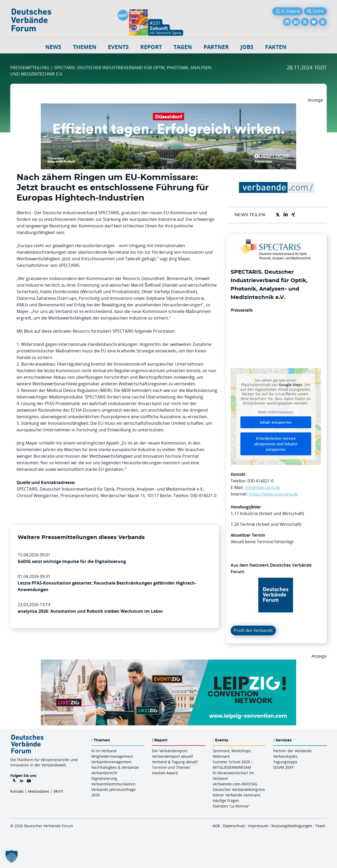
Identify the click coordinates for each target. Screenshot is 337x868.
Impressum (258, 826)
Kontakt (17, 791)
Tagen (183, 47)
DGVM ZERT (284, 767)
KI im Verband (104, 751)
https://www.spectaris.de (274, 494)
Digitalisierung (104, 778)
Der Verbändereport (170, 751)
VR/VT (58, 791)
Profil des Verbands (253, 630)
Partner (216, 47)
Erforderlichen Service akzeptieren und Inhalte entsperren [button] (276, 444)
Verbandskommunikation (113, 784)
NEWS (53, 47)
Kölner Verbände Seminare (237, 795)
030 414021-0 (261, 481)
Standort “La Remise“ (231, 806)
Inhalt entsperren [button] (276, 422)
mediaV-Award (165, 773)
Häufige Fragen (226, 800)
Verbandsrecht (104, 773)
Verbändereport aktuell (172, 756)
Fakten (276, 47)
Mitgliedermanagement (112, 756)
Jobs (247, 47)
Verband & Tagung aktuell (175, 762)
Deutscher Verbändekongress (239, 789)
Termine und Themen (171, 767)
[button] (12, 856)
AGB (216, 826)
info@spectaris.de (262, 487)
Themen (85, 47)
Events (118, 47)
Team (320, 826)
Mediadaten (39, 791)
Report (151, 47)
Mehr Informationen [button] (276, 412)
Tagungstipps (285, 762)
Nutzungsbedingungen (292, 826)
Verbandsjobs (285, 756)
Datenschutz (234, 826)
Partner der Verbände (293, 751)
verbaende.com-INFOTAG (235, 784)
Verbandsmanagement (111, 762)
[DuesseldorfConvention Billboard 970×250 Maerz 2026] (168, 107)
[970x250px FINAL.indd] (168, 663)
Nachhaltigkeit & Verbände (115, 767)
